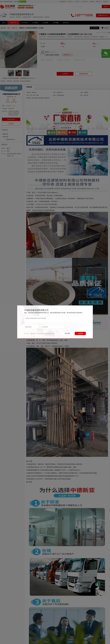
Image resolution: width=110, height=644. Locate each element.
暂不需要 (67, 333)
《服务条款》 (33, 334)
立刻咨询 (80, 333)
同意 (26, 334)
